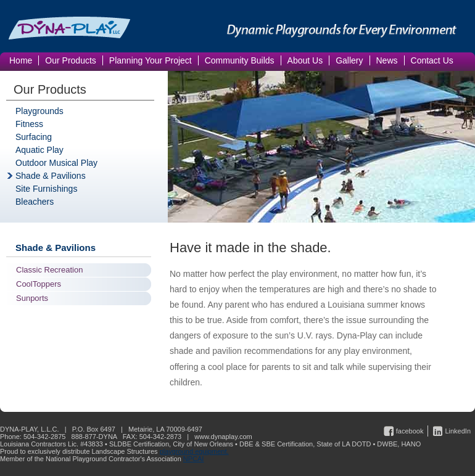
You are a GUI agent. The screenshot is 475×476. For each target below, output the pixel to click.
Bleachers (35, 202)
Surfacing (34, 137)
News (387, 60)
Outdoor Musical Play (56, 163)
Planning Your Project (151, 60)
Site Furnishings (46, 189)
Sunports (32, 298)
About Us (305, 60)
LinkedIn (458, 431)
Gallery (349, 60)
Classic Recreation (49, 270)
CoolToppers (39, 284)
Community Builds (240, 60)
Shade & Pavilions (51, 176)
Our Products (50, 89)
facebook (410, 431)
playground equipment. (194, 451)
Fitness (29, 124)
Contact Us (432, 60)
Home (21, 60)
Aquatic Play (39, 150)
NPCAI (194, 459)
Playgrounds (39, 111)
